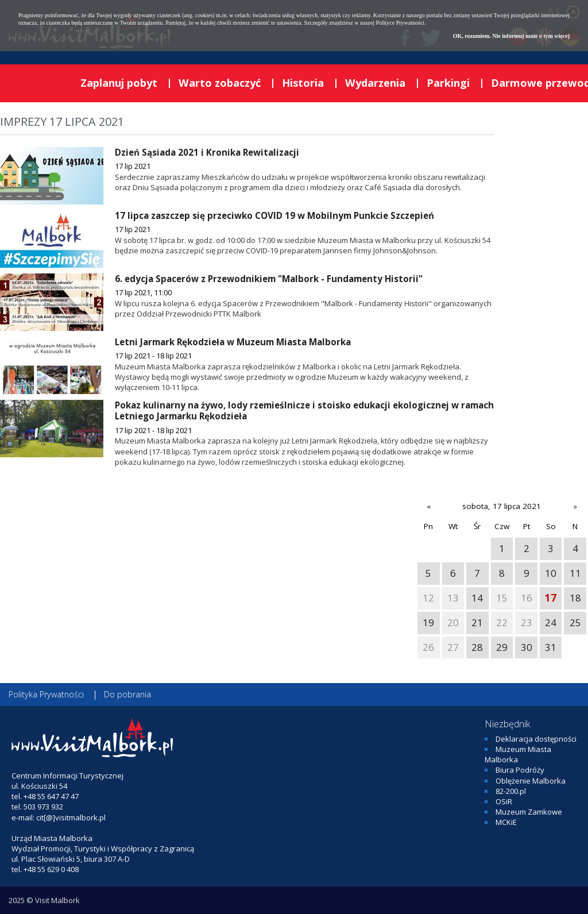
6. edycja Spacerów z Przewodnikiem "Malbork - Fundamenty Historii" (269, 279)
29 (502, 647)
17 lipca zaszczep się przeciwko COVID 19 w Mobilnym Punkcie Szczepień (274, 215)
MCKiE (506, 822)
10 (551, 573)
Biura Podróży (520, 770)
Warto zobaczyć (220, 83)
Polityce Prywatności (400, 23)
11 (575, 573)
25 (575, 622)
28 (477, 647)
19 (428, 622)
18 (575, 598)
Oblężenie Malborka (531, 781)
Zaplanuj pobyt (119, 83)
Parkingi (448, 83)
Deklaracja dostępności (536, 739)
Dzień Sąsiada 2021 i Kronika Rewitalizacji (207, 152)
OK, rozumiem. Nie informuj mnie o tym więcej (511, 36)
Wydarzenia (375, 83)
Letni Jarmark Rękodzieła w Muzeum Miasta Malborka (233, 342)
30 (527, 647)
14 (477, 598)
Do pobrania (127, 694)
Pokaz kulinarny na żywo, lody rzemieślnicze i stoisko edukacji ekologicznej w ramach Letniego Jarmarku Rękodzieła (304, 411)
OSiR (504, 801)
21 (477, 622)
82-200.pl (511, 791)
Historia (303, 83)
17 (551, 598)
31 (551, 647)
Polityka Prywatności (46, 694)
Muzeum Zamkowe (529, 812)
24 (551, 622)
